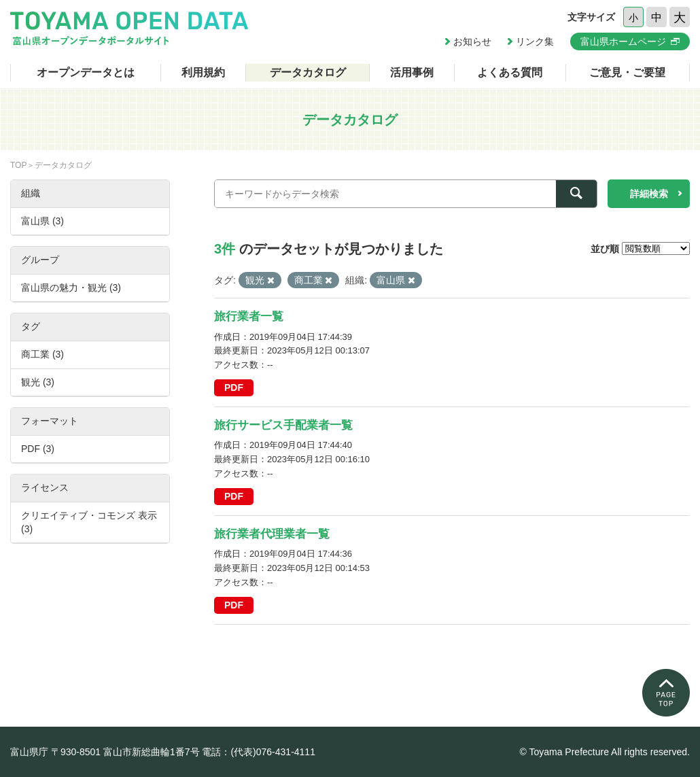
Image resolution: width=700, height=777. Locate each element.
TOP (18, 165)
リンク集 (535, 41)
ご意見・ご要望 (627, 72)
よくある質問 (510, 72)
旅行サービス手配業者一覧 (283, 425)
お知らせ (472, 41)
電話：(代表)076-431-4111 (259, 752)
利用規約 (203, 72)
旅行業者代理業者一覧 (272, 534)
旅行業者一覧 (249, 316)
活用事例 (412, 72)
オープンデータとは (86, 72)
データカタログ (308, 72)
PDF (234, 387)
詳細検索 (649, 194)
